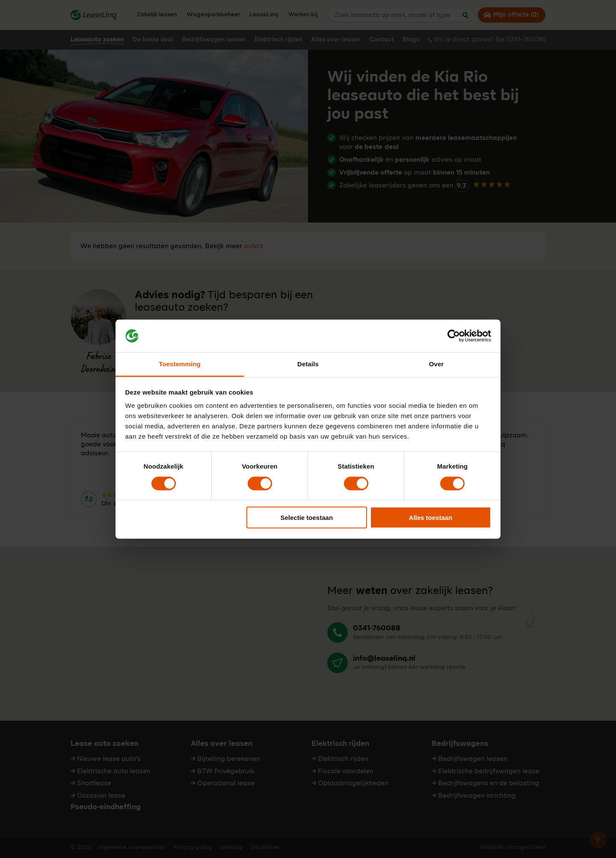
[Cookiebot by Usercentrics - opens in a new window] (454, 336)
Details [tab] (308, 364)
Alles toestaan (431, 518)
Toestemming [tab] (180, 364)
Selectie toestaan (307, 518)
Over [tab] (437, 364)
